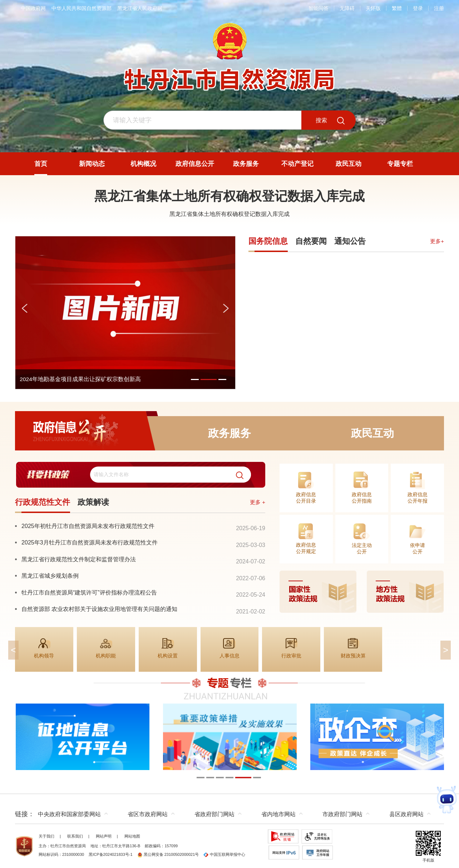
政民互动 (372, 433)
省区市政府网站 (148, 814)
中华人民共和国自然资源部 (82, 8)
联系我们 (75, 836)
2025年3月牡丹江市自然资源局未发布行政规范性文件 (90, 542)
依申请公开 (418, 548)
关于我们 (46, 836)
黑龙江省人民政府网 (140, 8)
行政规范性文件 (43, 502)
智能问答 (319, 8)
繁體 (397, 8)
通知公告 (350, 241)
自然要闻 (311, 241)
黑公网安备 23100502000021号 (168, 854)
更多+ (437, 241)
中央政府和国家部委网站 (69, 814)
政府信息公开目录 (306, 498)
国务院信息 (268, 241)
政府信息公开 (87, 433)
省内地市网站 (278, 814)
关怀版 (373, 8)
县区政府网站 (406, 814)
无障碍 (347, 8)
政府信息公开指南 (362, 498)
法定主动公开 (362, 548)
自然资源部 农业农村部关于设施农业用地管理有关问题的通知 (99, 609)
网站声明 (104, 836)
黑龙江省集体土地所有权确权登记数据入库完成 (229, 196)
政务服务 (229, 433)
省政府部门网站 (214, 814)
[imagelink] (362, 592)
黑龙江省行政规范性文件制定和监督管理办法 (79, 559)
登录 (418, 8)
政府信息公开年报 (418, 498)
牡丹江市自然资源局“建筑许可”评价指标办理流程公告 (89, 592)
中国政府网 (33, 8)
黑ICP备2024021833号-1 (110, 854)
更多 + (258, 502)
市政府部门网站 (342, 814)
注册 (439, 8)
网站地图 (132, 836)
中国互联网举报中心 (224, 854)
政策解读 (93, 502)
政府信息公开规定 (306, 548)
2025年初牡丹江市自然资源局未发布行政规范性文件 (88, 526)
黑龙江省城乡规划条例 (50, 576)
